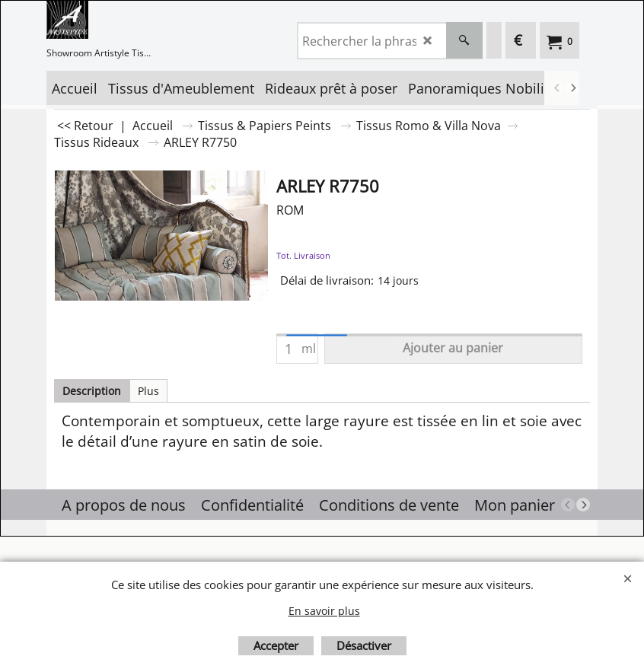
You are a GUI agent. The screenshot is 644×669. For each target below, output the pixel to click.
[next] (572, 88)
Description (92, 391)
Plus (148, 391)
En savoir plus (324, 611)
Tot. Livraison (303, 255)
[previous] (557, 88)
